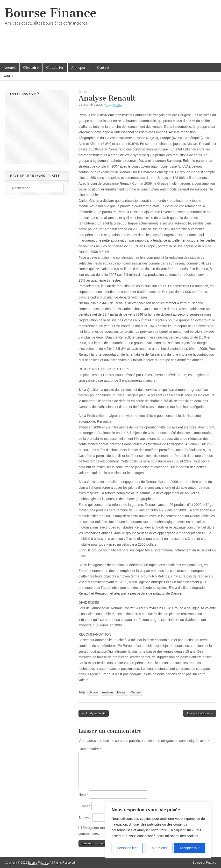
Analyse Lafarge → (200, 713)
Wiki (7, 76)
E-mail (84, 806)
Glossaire (31, 68)
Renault (136, 692)
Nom (83, 794)
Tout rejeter (159, 848)
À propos (78, 68)
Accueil (10, 68)
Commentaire (90, 749)
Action (93, 692)
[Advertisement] (160, 47)
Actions (84, 92)
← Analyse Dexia (94, 713)
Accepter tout (190, 848)
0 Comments (114, 105)
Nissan (122, 692)
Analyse (107, 692)
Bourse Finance (51, 13)
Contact (103, 68)
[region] (158, 830)
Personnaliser (127, 848)
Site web (85, 818)
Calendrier (55, 68)
